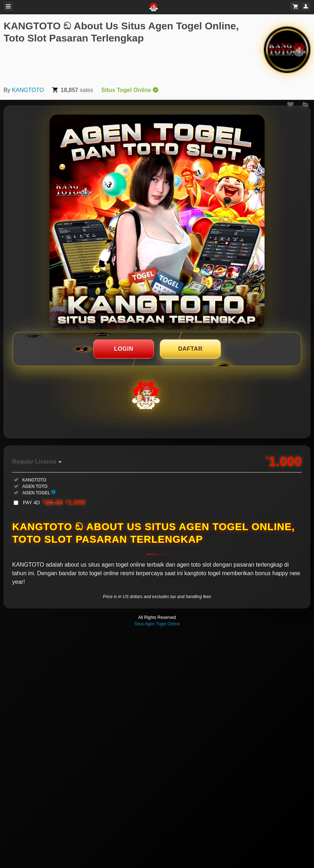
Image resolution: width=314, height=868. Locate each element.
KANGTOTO (28, 90)
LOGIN (124, 349)
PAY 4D (54, 503)
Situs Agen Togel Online (157, 624)
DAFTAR (190, 349)
